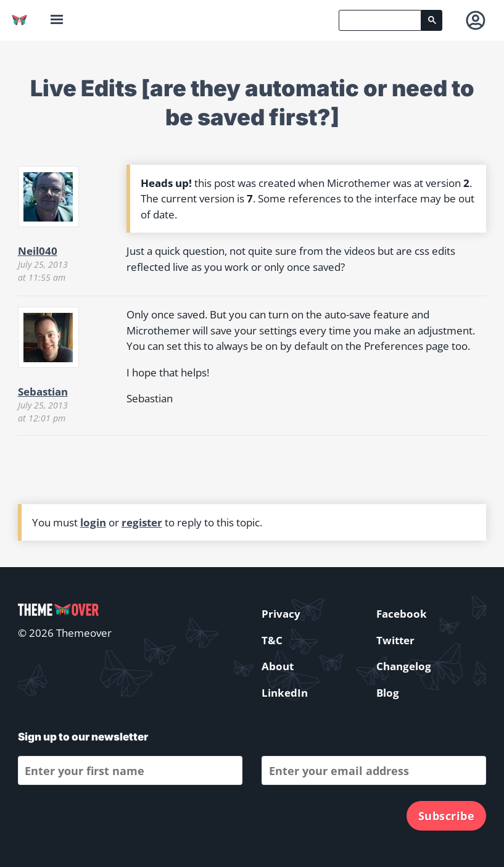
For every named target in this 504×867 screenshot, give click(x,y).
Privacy (281, 614)
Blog (388, 693)
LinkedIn (285, 693)
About (278, 666)
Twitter (395, 640)
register (142, 522)
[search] (380, 20)
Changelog (404, 666)
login (93, 522)
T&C (272, 640)
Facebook (402, 614)
